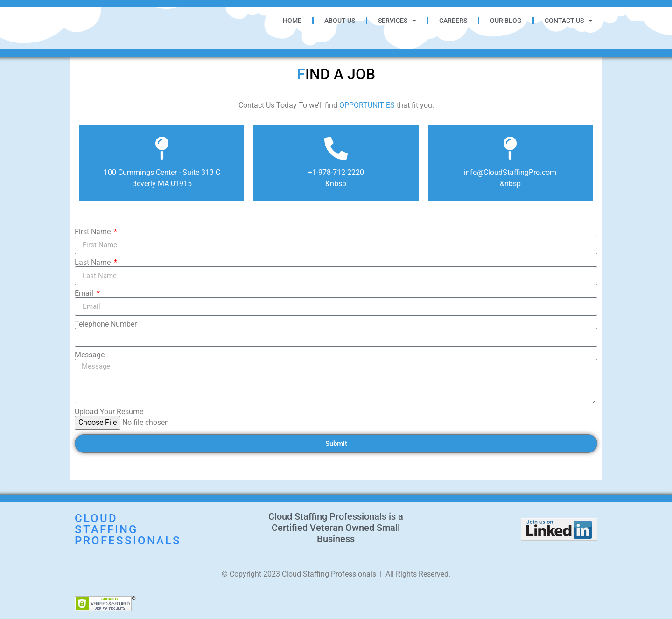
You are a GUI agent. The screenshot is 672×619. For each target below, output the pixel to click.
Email (85, 293)
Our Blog (506, 21)
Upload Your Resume (109, 412)
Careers (453, 21)
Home (292, 21)
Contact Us (569, 21)
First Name (94, 232)
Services (397, 21)
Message (90, 355)
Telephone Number (106, 324)
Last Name (94, 263)
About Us (340, 21)
